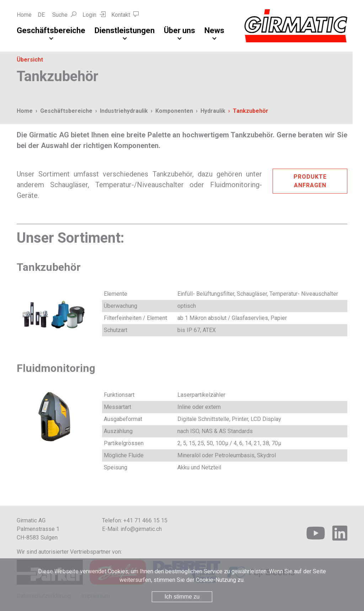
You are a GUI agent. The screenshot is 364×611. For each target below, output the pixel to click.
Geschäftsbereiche (51, 30)
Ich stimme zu (182, 597)
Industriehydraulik (124, 111)
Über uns (180, 30)
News (214, 30)
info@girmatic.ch (141, 529)
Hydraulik (213, 111)
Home (24, 15)
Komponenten (174, 111)
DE (41, 15)
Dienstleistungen (125, 30)
